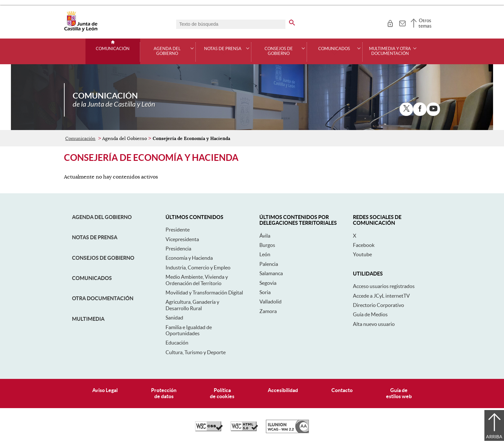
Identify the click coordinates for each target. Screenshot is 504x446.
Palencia (269, 264)
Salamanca (271, 273)
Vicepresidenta (182, 239)
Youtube (362, 254)
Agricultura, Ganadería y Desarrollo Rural (192, 305)
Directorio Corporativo (378, 305)
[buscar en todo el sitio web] (296, 22)
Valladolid (270, 302)
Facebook (364, 245)
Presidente (178, 230)
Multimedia (88, 319)
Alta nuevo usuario (374, 324)
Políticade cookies (222, 393)
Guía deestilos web (399, 393)
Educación (177, 343)
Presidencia (178, 249)
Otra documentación (103, 298)
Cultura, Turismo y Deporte (196, 352)
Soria (265, 292)
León (265, 254)
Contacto (342, 390)
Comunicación (113, 49)
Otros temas (425, 23)
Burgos (267, 245)
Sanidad (174, 318)
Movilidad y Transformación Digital (204, 293)
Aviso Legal (105, 390)
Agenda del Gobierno (102, 217)
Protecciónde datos (164, 393)
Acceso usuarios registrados (384, 286)
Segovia (268, 283)
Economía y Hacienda (189, 258)
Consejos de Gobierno (103, 258)
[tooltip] (390, 22)
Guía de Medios (370, 314)
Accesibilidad (283, 390)
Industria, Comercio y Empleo (198, 267)
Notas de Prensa (95, 237)
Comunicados (92, 278)
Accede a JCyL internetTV (381, 296)
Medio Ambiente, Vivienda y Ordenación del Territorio (197, 280)
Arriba (494, 437)
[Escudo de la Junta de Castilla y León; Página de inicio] (81, 30)
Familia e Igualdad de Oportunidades (189, 330)
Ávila (265, 236)
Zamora (268, 311)
